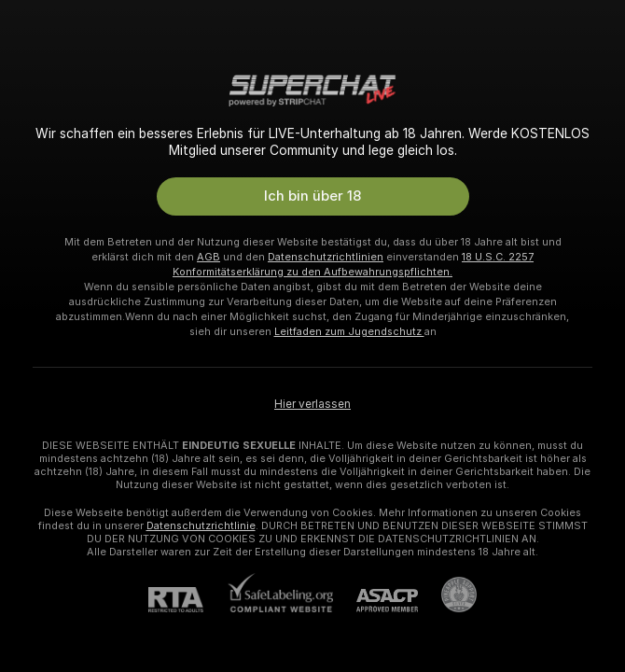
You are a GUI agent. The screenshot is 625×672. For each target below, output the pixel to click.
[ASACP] (375, 601)
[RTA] (187, 600)
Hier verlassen (312, 404)
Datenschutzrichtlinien (326, 257)
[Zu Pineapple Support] (447, 595)
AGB (208, 257)
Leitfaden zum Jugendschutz (349, 331)
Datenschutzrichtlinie (201, 525)
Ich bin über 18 (312, 196)
